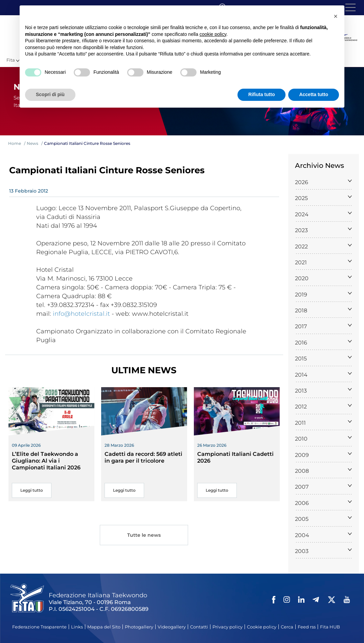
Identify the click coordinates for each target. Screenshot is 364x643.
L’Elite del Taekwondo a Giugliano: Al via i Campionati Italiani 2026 (46, 461)
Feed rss (307, 627)
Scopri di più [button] (50, 94)
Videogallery (172, 627)
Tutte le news (144, 536)
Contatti (199, 627)
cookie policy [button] (213, 34)
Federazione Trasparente (39, 627)
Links (77, 627)
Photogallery (139, 627)
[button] (336, 16)
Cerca (287, 627)
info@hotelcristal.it (81, 314)
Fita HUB (330, 627)
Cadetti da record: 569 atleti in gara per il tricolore (143, 457)
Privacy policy (227, 627)
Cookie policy (262, 627)
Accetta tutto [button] (314, 94)
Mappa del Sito (104, 627)
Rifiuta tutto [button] (262, 94)
